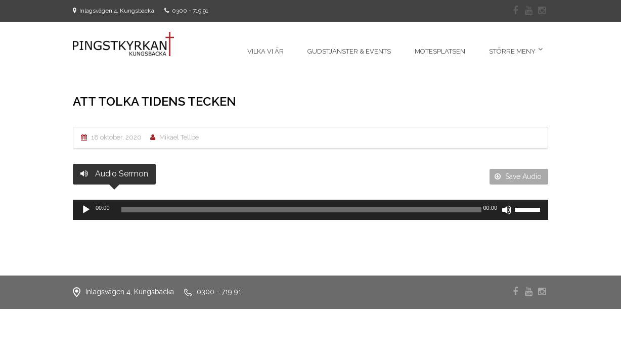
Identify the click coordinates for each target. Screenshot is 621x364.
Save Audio (518, 176)
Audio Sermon (114, 174)
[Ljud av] (507, 210)
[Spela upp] (86, 210)
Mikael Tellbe (179, 137)
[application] (310, 210)
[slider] (302, 210)
